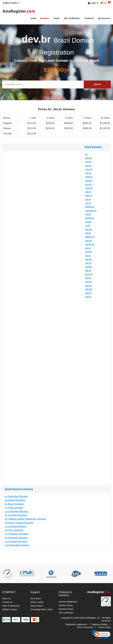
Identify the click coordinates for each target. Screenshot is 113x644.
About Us (6, 598)
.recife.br (89, 218)
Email (57, 18)
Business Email (66, 609)
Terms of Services (85, 627)
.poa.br (88, 252)
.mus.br (89, 188)
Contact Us (7, 602)
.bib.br (88, 270)
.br (86, 154)
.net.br (88, 192)
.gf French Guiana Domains (19, 523)
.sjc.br (88, 203)
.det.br (88, 278)
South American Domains (19, 489)
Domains (45, 18)
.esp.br (88, 241)
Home (34, 18)
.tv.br (87, 226)
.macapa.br (91, 211)
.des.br (88, 286)
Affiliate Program (10, 609)
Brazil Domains (93, 147)
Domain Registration (68, 602)
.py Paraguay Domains (16, 534)
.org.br (88, 222)
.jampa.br (90, 244)
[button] (11, 3)
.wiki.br (88, 196)
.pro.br (88, 162)
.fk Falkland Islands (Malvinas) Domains (25, 519)
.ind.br (88, 173)
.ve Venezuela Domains (17, 545)
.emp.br (89, 274)
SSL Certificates (72, 18)
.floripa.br (90, 207)
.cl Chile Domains (14, 508)
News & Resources (11, 606)
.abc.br (88, 229)
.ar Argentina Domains (16, 496)
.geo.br (88, 289)
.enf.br (88, 297)
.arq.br (88, 166)
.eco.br (88, 184)
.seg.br (88, 267)
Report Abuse (37, 606)
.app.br (88, 259)
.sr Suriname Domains (16, 538)
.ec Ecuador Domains (16, 515)
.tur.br (88, 248)
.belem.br (90, 237)
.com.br (89, 169)
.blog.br (89, 177)
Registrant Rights (100, 624)
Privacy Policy (104, 627)
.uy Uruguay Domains (16, 541)
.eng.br (88, 181)
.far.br (88, 233)
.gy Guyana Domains (16, 526)
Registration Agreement (76, 624)
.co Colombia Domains (16, 511)
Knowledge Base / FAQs (42, 609)
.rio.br (88, 256)
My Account (105, 18)
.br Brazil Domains (14, 504)
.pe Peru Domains (14, 530)
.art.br (88, 199)
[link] (101, 635)
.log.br (88, 293)
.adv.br (88, 158)
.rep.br (88, 282)
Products (90, 18)
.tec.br (88, 263)
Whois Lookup (37, 602)
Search (97, 84)
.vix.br (88, 214)
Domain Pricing (66, 605)
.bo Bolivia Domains (15, 500)
